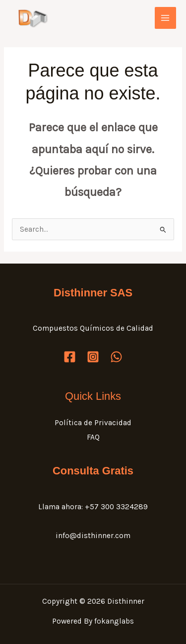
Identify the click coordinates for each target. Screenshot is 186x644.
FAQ (93, 437)
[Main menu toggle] (165, 18)
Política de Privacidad (93, 423)
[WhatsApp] (116, 357)
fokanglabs (114, 621)
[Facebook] (70, 357)
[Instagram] (93, 357)
